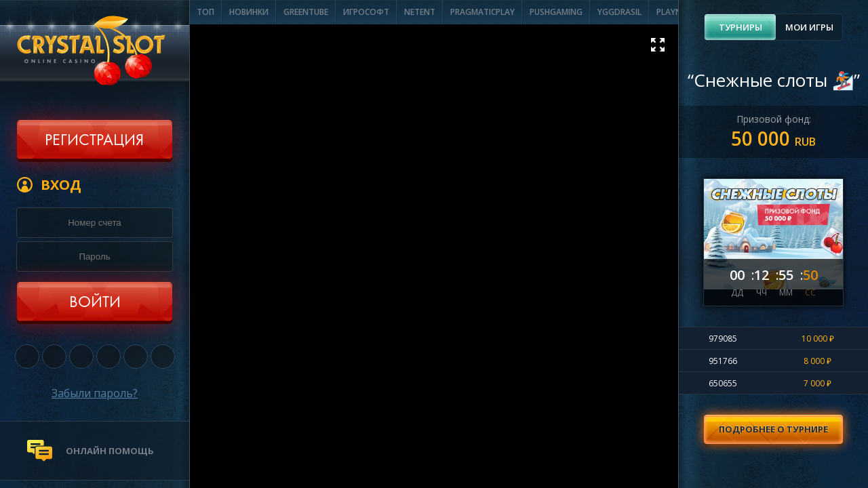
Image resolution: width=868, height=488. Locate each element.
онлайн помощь (110, 451)
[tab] (740, 27)
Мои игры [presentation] (809, 27)
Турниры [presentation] (741, 27)
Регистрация (94, 141)
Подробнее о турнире (773, 429)
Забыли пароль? (95, 393)
